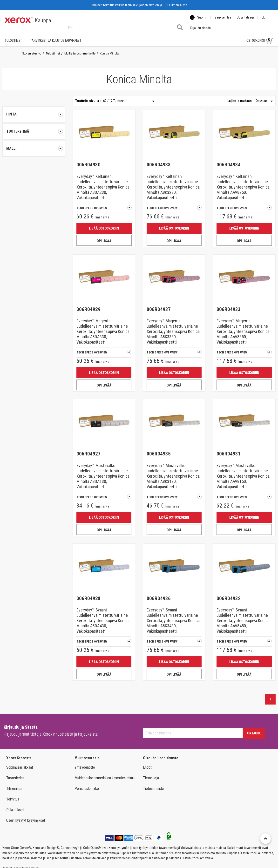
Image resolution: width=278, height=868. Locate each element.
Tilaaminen (14, 784)
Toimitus (13, 795)
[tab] (34, 127)
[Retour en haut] (265, 839)
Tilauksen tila (222, 20)
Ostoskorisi (260, 36)
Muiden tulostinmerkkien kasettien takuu (105, 773)
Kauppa (43, 20)
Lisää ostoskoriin (104, 224)
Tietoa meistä (153, 784)
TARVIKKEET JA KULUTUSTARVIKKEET (56, 36)
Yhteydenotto (85, 763)
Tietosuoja (151, 773)
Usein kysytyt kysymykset (26, 816)
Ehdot (147, 763)
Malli (34, 144)
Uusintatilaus (246, 20)
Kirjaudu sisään (226, 36)
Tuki (263, 20)
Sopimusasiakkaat (20, 763)
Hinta (34, 110)
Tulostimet (13, 36)
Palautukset (15, 805)
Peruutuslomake (87, 784)
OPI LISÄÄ (104, 236)
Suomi (202, 20)
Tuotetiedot (15, 773)
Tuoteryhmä (34, 127)
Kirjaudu (254, 729)
